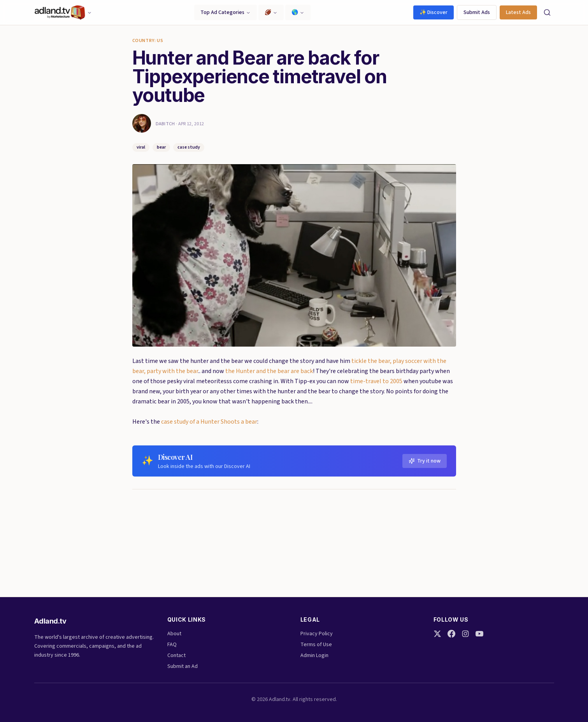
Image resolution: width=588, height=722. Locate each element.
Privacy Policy (317, 634)
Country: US (148, 41)
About (174, 634)
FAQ (172, 645)
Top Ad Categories (226, 12)
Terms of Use (316, 645)
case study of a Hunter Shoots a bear (209, 422)
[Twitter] (437, 634)
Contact (176, 655)
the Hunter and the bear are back (269, 371)
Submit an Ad (183, 666)
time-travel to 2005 (376, 381)
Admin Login (314, 655)
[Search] (547, 12)
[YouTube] (479, 634)
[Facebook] (451, 634)
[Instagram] (465, 634)
